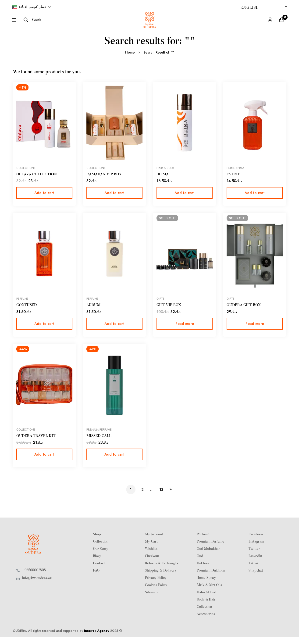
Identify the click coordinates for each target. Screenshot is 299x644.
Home (130, 59)
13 (161, 496)
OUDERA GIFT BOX (244, 312)
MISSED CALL (99, 443)
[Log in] (270, 23)
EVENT (233, 181)
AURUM (93, 312)
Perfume (22, 306)
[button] (44, 200)
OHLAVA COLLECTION (37, 181)
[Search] (21, 23)
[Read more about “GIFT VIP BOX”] (185, 331)
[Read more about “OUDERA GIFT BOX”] (255, 331)
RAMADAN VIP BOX (104, 181)
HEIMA (163, 181)
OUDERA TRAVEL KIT (36, 443)
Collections (26, 175)
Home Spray (235, 175)
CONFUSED (27, 312)
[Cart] (281, 23)
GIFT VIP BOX (169, 312)
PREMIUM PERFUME (99, 436)
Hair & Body (166, 175)
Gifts (160, 306)
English (250, 8)
